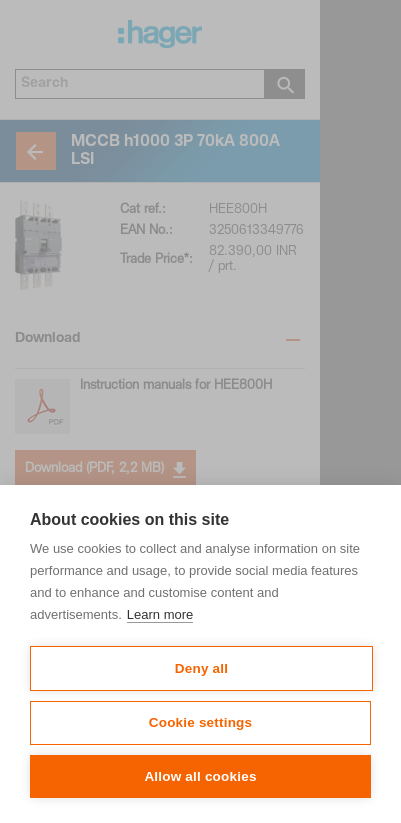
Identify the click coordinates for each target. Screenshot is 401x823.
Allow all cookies (200, 776)
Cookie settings (201, 722)
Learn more (160, 614)
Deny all (201, 668)
